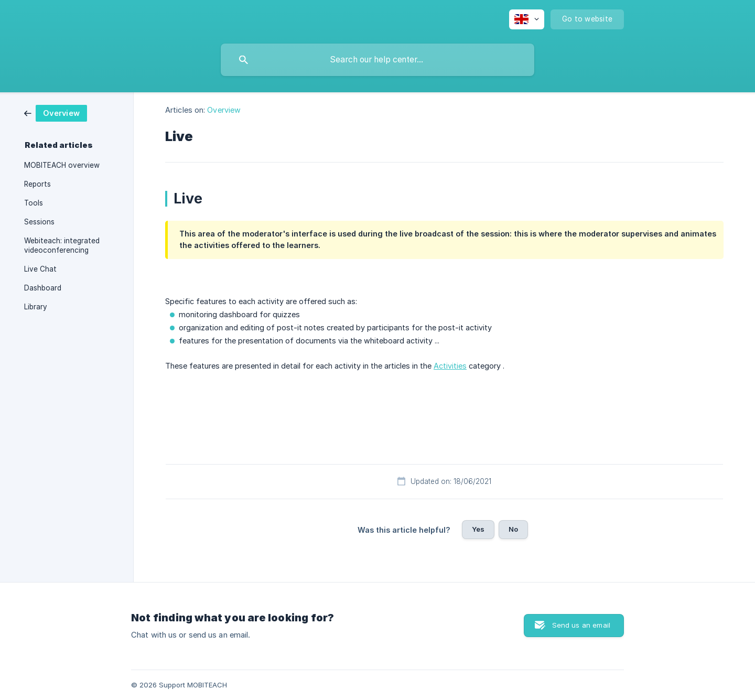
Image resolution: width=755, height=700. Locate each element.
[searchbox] (377, 60)
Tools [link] (34, 203)
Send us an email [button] (581, 625)
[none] (527, 19)
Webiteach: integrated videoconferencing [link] (62, 245)
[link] (56, 112)
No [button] (513, 529)
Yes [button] (478, 529)
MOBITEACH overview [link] (62, 165)
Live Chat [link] (40, 269)
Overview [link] (224, 110)
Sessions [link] (39, 222)
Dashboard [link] (43, 288)
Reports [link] (37, 184)
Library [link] (36, 307)
